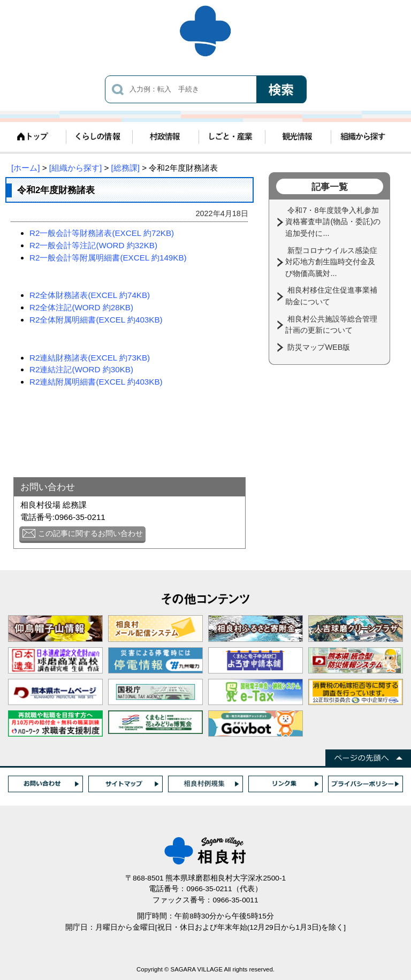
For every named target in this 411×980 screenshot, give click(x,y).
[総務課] (125, 168)
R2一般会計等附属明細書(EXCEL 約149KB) (108, 258)
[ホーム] (25, 168)
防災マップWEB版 (320, 347)
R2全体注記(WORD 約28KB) (81, 307)
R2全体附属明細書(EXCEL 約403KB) (96, 320)
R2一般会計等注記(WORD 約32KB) (93, 245)
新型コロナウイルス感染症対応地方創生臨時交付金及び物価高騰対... (331, 262)
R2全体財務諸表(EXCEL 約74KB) (90, 295)
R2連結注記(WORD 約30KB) (81, 369)
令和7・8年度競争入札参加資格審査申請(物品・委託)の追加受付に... (333, 222)
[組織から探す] (75, 168)
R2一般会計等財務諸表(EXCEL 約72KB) (102, 233)
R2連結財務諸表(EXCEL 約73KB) (90, 358)
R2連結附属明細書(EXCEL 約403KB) (96, 382)
